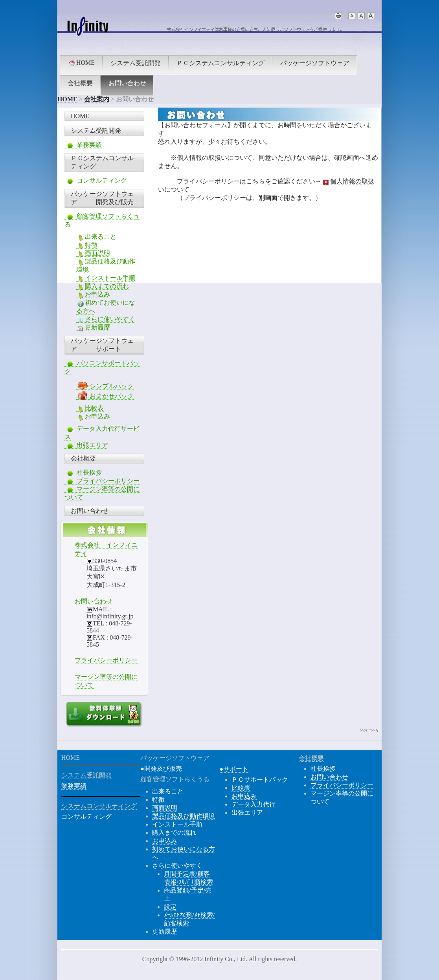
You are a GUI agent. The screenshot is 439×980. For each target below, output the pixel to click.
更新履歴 (93, 327)
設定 (170, 907)
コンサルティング (96, 181)
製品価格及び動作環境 (184, 816)
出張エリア (86, 445)
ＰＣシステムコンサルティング (220, 63)
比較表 (90, 408)
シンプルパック (105, 386)
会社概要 (80, 83)
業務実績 (83, 145)
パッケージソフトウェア (315, 63)
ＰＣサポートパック (260, 780)
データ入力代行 (253, 804)
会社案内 (97, 99)
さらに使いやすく (106, 319)
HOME (81, 63)
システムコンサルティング (99, 806)
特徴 (87, 245)
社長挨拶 (83, 473)
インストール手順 (106, 278)
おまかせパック (105, 396)
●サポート (234, 769)
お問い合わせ (127, 83)
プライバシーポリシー (102, 481)
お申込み (93, 294)
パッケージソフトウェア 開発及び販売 (102, 198)
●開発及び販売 (161, 769)
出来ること (96, 237)
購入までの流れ (103, 286)
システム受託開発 (136, 63)
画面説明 (93, 253)
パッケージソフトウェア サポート (102, 345)
